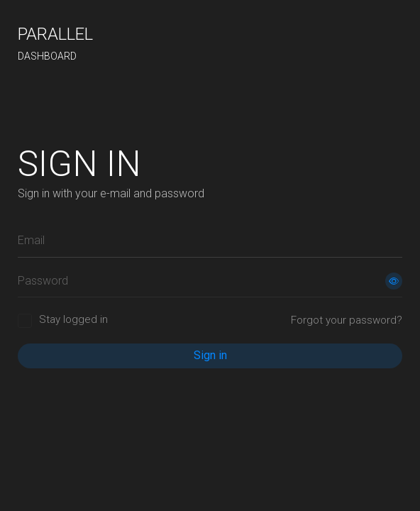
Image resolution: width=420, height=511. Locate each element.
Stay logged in (73, 319)
